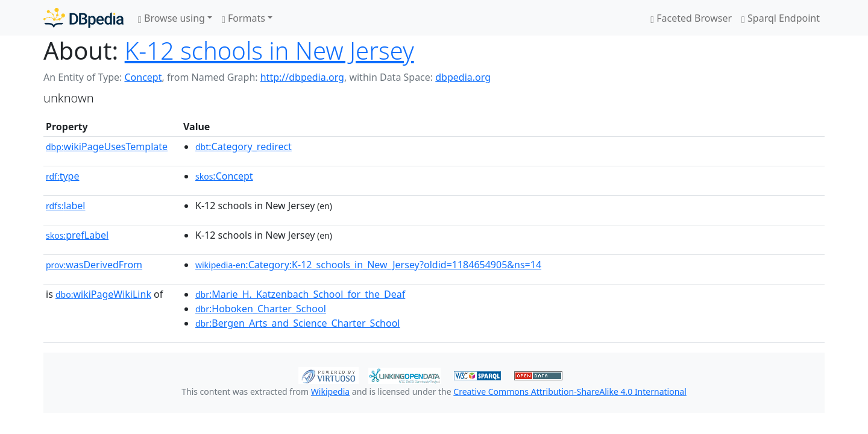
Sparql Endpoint (781, 18)
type (63, 176)
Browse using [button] (171, 18)
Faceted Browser (691, 18)
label (66, 206)
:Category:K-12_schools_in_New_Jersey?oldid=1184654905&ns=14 (368, 265)
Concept (143, 77)
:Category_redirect (244, 146)
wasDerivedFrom (94, 265)
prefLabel (77, 235)
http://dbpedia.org (302, 77)
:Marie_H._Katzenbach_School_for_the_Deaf (300, 294)
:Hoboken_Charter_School (261, 309)
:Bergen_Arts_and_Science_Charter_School (297, 323)
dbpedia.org (463, 77)
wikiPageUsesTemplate (107, 146)
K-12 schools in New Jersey (269, 50)
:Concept (224, 176)
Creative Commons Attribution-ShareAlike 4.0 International (570, 392)
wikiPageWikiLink (103, 294)
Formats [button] (244, 18)
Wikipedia (330, 392)
